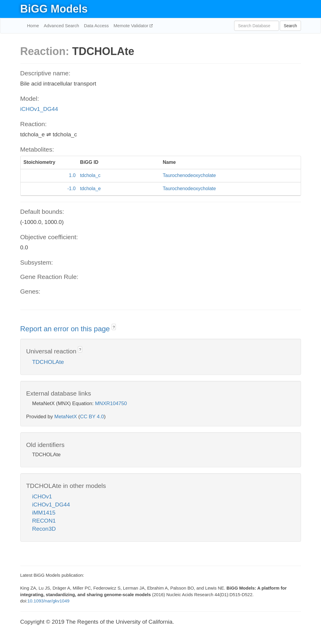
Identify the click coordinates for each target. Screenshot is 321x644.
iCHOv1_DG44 (39, 109)
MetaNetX (66, 417)
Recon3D (44, 529)
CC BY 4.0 (92, 417)
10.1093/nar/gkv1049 (49, 601)
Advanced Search (62, 26)
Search (290, 26)
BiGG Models (54, 9)
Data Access (96, 26)
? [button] (114, 327)
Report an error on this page (66, 329)
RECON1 (44, 521)
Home (33, 26)
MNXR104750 (111, 403)
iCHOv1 (42, 496)
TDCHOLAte (48, 362)
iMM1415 (44, 513)
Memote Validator (132, 26)
